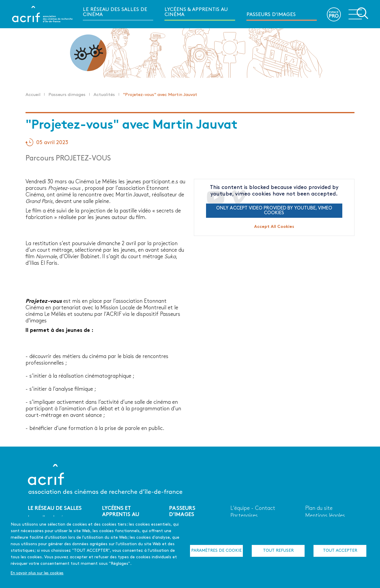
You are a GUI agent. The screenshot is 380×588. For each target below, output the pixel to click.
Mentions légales (325, 516)
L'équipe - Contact (253, 509)
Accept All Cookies (274, 227)
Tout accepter (340, 551)
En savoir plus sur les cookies (37, 573)
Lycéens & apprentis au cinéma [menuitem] (196, 12)
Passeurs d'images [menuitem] (271, 15)
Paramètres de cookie (216, 551)
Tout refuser (278, 551)
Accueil (33, 95)
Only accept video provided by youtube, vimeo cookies (274, 211)
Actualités (104, 95)
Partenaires (244, 516)
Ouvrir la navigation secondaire (358, 14)
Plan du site (319, 509)
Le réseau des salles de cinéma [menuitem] (115, 12)
